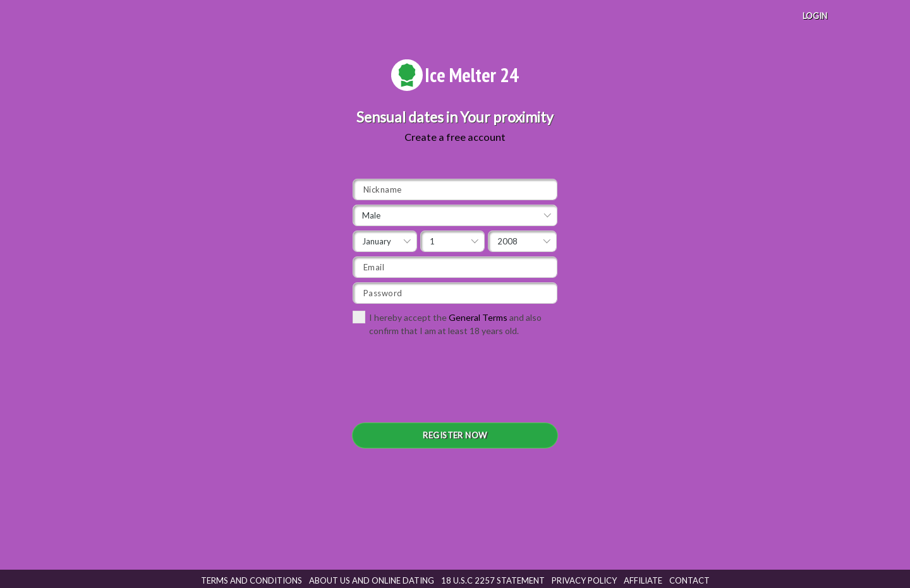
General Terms (478, 317)
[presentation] (449, 384)
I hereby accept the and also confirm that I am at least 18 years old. (447, 323)
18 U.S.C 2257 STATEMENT (493, 580)
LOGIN (815, 16)
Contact (689, 580)
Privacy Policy (584, 580)
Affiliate (643, 580)
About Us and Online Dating (372, 580)
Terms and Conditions (252, 580)
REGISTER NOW (455, 435)
